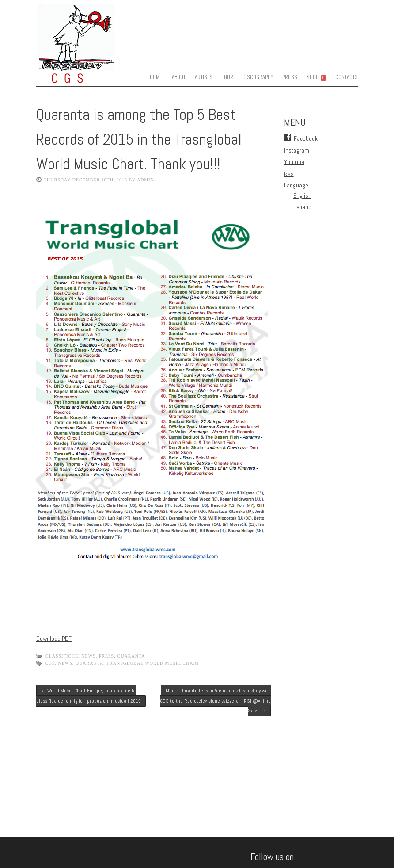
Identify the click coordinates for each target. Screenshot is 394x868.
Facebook (306, 138)
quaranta (131, 656)
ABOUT (179, 77)
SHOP (316, 77)
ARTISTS (204, 77)
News (88, 656)
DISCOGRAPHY (258, 77)
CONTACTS (347, 77)
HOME (156, 77)
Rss (289, 174)
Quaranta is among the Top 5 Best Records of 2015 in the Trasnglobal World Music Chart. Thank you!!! (139, 139)
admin (146, 180)
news (65, 663)
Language (296, 185)
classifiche (62, 656)
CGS (50, 663)
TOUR (227, 77)
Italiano (302, 207)
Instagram (297, 150)
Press (106, 656)
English (302, 195)
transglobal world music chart (153, 663)
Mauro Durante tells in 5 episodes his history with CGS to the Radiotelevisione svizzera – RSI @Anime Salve (215, 701)
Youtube (294, 162)
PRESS (290, 77)
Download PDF (54, 639)
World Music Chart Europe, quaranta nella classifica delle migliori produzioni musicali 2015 (89, 696)
